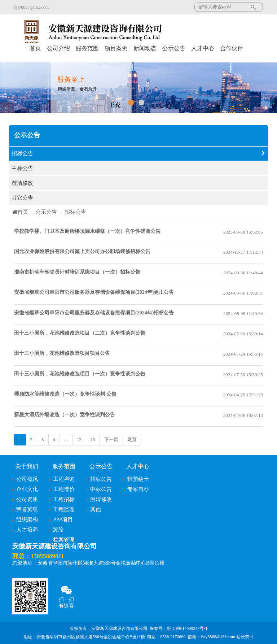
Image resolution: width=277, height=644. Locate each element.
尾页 (132, 440)
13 (93, 440)
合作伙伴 (232, 48)
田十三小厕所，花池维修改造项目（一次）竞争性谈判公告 (80, 374)
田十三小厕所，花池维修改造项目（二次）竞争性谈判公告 (80, 333)
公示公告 (174, 48)
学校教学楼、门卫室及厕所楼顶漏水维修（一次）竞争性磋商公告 (87, 231)
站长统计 (245, 637)
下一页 (111, 440)
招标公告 (138, 154)
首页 (35, 48)
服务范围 (87, 48)
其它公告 (138, 198)
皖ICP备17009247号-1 (187, 628)
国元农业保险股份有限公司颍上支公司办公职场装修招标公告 (82, 251)
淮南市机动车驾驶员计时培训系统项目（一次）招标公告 (77, 272)
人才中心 (203, 48)
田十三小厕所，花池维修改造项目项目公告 (62, 353)
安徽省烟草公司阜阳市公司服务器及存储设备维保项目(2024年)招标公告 (94, 313)
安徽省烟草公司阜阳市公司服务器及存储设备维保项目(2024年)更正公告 (94, 292)
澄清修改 (138, 183)
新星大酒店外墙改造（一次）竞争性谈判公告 (65, 415)
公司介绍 (58, 48)
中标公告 (138, 168)
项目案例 (116, 48)
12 (79, 440)
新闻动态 (145, 48)
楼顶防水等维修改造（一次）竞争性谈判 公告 (65, 394)
